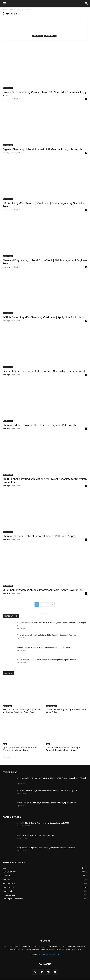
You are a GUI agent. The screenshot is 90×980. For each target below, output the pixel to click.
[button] (4, 3)
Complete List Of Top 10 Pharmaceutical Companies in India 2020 (43, 823)
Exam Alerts (7, 706)
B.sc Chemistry (8, 88)
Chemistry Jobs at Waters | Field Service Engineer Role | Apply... (40, 425)
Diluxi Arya (6, 99)
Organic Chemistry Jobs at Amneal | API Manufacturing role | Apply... (43, 149)
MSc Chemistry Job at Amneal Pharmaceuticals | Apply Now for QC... (43, 590)
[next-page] (52, 605)
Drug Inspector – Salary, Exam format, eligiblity (36, 835)
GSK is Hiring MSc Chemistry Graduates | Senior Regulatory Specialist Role (47, 660)
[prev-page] (4, 756)
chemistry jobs (8, 145)
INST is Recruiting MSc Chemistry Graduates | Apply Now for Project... (44, 317)
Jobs (5, 744)
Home (5, 10)
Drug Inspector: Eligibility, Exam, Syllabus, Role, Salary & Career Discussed (46, 848)
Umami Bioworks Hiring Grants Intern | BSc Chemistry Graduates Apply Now (47, 635)
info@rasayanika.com (50, 955)
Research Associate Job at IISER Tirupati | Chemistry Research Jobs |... (45, 371)
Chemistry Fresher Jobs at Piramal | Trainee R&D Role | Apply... (40, 536)
